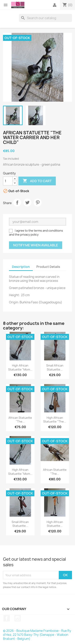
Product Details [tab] (48, 267)
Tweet (27, 203)
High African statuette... (55, 524)
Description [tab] (21, 267)
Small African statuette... (55, 367)
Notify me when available (36, 245)
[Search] (45, 18)
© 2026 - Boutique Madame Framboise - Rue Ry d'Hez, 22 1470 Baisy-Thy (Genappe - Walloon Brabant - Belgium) (37, 635)
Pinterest (38, 203)
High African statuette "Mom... (20, 367)
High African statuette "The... (55, 420)
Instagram (18, 618)
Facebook (7, 618)
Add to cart (37, 181)
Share (17, 203)
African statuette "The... (20, 420)
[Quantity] (8, 181)
